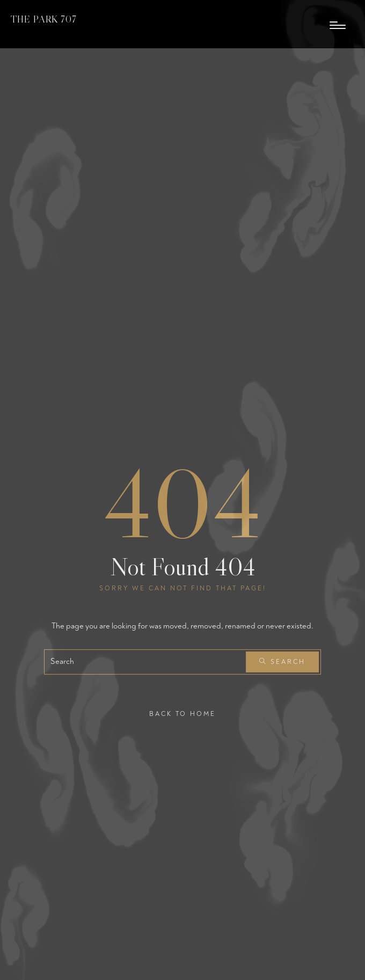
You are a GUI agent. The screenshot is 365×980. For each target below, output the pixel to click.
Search (282, 662)
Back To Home (182, 714)
